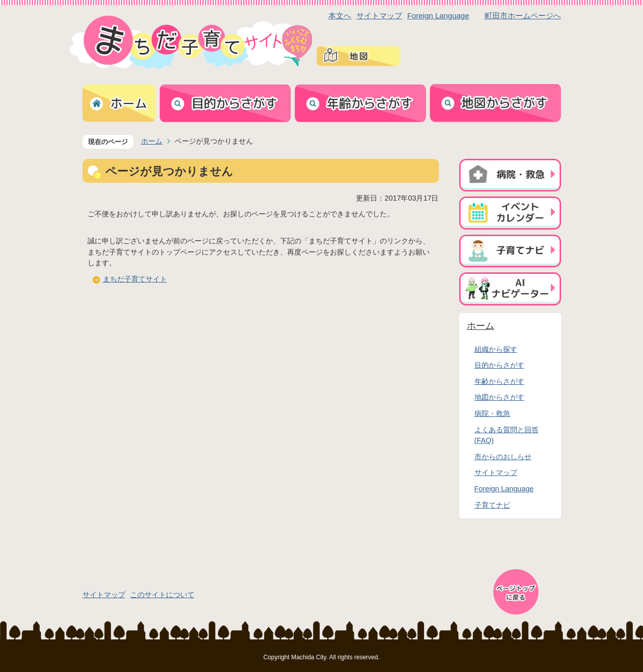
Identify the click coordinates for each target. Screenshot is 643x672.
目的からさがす (499, 365)
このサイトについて (162, 595)
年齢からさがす (499, 381)
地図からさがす (499, 397)
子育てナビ (492, 505)
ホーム (152, 141)
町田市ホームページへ (523, 16)
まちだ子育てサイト (135, 279)
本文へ (340, 16)
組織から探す (496, 349)
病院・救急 (492, 413)
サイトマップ (379, 16)
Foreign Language (438, 16)
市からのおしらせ (503, 457)
